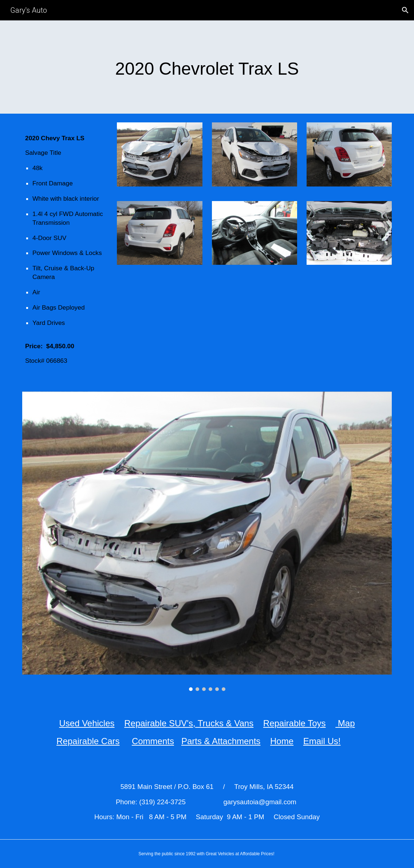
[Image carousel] (207, 541)
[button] (405, 10)
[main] (207, 67)
